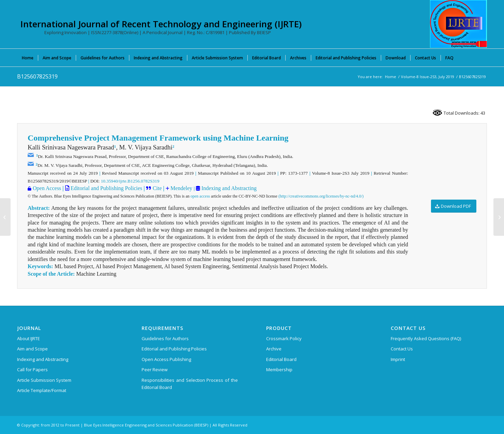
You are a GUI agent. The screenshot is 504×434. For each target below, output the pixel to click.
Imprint (398, 359)
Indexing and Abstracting (228, 188)
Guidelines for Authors (165, 338)
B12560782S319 (37, 76)
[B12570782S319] (499, 217)
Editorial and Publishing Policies (106, 188)
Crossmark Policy (284, 338)
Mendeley (181, 188)
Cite (157, 188)
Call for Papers (32, 370)
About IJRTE (28, 338)
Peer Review (155, 370)
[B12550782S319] (5, 217)
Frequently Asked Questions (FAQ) (426, 338)
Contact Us (402, 349)
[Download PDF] (454, 206)
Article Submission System (44, 380)
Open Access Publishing (166, 359)
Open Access (47, 188)
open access (200, 196)
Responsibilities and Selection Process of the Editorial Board (190, 384)
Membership (279, 370)
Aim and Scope (32, 349)
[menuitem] (28, 58)
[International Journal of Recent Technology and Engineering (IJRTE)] (458, 24)
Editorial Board (281, 359)
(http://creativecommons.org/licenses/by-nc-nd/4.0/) (321, 196)
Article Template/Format (42, 390)
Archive (274, 349)
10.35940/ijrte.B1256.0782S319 (130, 181)
